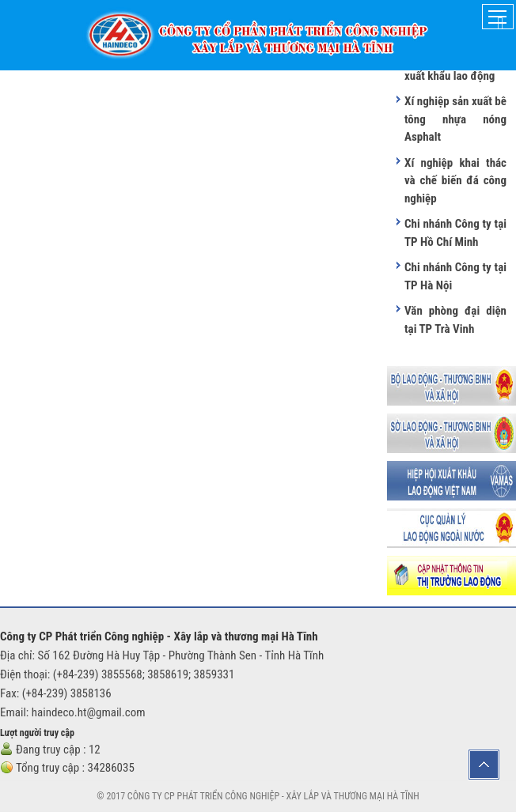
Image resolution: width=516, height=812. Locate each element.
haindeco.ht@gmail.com (89, 712)
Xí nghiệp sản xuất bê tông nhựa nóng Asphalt (455, 119)
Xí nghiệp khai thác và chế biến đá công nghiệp (455, 181)
